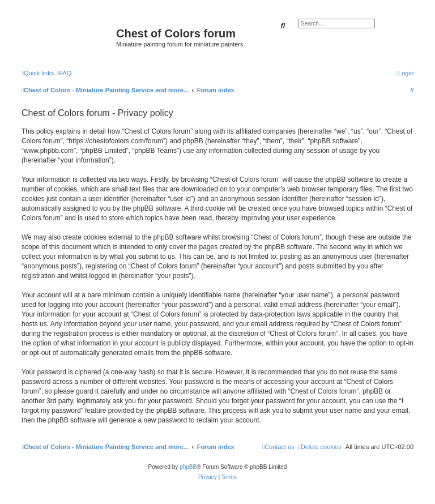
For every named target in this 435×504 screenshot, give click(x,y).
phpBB (188, 467)
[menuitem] (64, 73)
